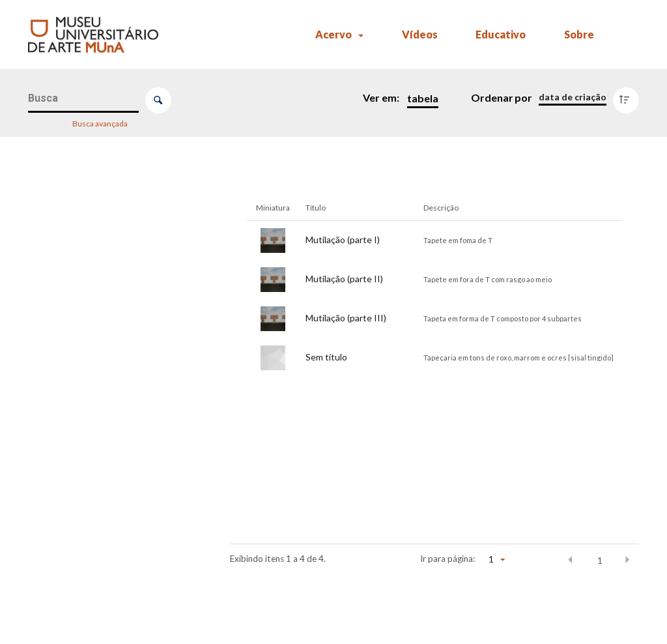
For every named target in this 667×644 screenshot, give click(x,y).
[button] (571, 560)
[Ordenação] (573, 97)
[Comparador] (109, 632)
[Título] (107, 284)
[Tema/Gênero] (107, 412)
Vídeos (420, 34)
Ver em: (382, 97)
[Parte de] (107, 476)
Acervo (333, 34)
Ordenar (492, 97)
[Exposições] (107, 541)
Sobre (579, 34)
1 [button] (600, 561)
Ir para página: (447, 559)
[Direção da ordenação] (629, 97)
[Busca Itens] (84, 99)
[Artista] (107, 348)
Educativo (501, 34)
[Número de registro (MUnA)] (107, 219)
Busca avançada (101, 123)
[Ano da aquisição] (107, 606)
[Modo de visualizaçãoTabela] (420, 98)
